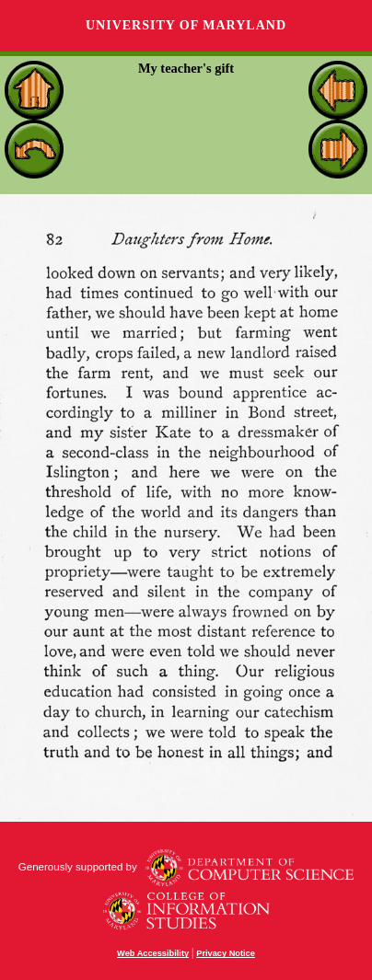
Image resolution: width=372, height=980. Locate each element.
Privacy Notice (226, 953)
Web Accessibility (153, 953)
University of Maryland (186, 25)
